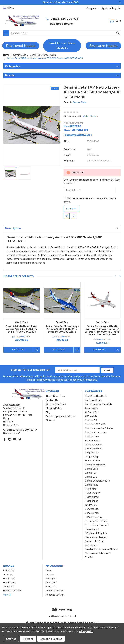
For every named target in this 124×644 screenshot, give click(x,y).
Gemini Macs (91, 485)
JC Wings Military (94, 517)
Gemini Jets (91, 469)
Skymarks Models (103, 46)
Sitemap (50, 420)
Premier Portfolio (12, 591)
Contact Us (52, 400)
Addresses (51, 583)
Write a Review (90, 116)
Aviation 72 (91, 420)
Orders (49, 570)
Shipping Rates (54, 408)
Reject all (28, 639)
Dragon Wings (92, 457)
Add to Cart (18, 350)
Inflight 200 (91, 505)
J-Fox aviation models (97, 521)
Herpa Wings (91, 489)
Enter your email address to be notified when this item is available (92, 182)
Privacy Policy (86, 631)
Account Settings (55, 595)
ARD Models (91, 416)
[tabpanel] (22, 317)
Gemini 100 (91, 473)
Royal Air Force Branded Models (101, 549)
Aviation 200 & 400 (95, 424)
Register (116, 8)
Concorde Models (94, 448)
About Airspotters (55, 396)
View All (7, 595)
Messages (51, 579)
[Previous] (115, 276)
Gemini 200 (91, 477)
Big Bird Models (93, 440)
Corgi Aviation (92, 453)
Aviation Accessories (96, 432)
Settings (11, 639)
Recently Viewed (55, 591)
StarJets (90, 557)
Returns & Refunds (56, 404)
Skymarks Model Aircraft (98, 553)
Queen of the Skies (95, 541)
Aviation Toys (92, 436)
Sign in (105, 8)
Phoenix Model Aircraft (97, 537)
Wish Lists (51, 587)
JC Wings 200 (92, 509)
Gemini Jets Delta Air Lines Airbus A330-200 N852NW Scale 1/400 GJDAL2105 (22, 329)
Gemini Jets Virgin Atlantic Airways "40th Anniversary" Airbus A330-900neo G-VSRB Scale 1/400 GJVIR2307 (102, 330)
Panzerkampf (92, 529)
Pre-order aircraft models (98, 404)
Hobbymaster (92, 497)
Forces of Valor (93, 461)
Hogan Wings (91, 501)
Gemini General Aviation (97, 481)
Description (61, 228)
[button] (21, 46)
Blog (48, 412)
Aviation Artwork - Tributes (99, 428)
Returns (50, 574)
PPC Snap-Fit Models (96, 533)
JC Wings (8, 574)
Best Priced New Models (62, 46)
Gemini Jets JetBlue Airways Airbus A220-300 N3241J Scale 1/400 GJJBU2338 (62, 329)
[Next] (120, 276)
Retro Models (92, 545)
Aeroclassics (91, 408)
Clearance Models (94, 444)
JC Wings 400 (92, 513)
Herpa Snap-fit (93, 493)
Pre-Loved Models (21, 46)
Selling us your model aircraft (61, 416)
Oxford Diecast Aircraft (97, 525)
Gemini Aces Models (95, 465)
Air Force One (92, 412)
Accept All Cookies (51, 639)
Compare (91, 8)
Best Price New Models (97, 396)
